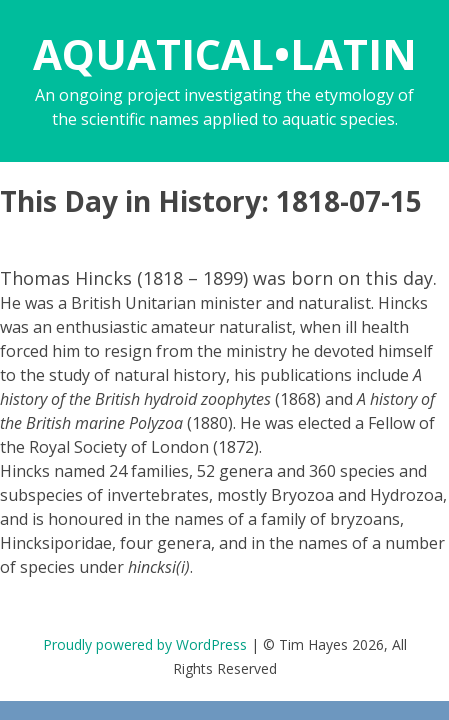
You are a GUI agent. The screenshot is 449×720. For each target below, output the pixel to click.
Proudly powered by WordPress (145, 644)
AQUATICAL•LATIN (225, 53)
